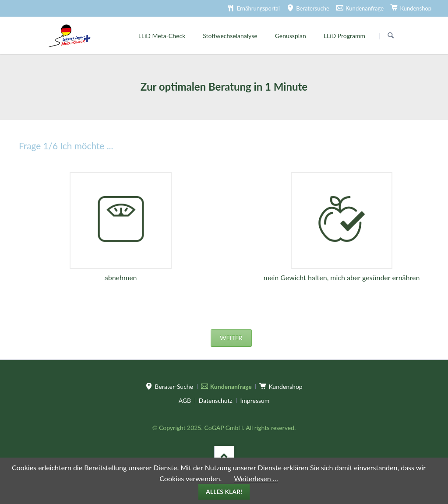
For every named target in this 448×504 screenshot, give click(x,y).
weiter (231, 338)
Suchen (391, 36)
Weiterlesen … (256, 478)
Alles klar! (224, 492)
